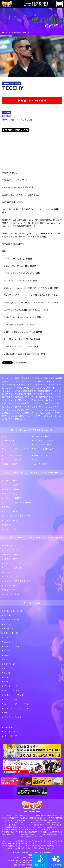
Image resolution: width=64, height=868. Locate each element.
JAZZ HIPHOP (11, 646)
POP (5, 660)
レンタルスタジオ (12, 460)
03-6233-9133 (37, 3)
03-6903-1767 (35, 5)
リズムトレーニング (13, 695)
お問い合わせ (10, 464)
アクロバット (10, 699)
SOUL (6, 673)
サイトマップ (10, 736)
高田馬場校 (9, 440)
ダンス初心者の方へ (43, 449)
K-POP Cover (11, 620)
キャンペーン (10, 511)
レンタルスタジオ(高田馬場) (17, 503)
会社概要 (7, 727)
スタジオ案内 (10, 494)
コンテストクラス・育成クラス (18, 704)
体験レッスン (40, 456)
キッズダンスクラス (13, 456)
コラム (36, 460)
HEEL (6, 677)
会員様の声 (9, 525)
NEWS (6, 507)
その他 (6, 713)
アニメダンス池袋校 (43, 440)
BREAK (7, 615)
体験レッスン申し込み (32, 101)
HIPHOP (7, 629)
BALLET (8, 682)
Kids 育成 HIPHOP (13, 611)
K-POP (7, 651)
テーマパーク (10, 686)
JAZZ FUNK (10, 642)
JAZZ (6, 637)
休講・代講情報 (11, 489)
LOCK (6, 655)
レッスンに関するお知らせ (16, 516)
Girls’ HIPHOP (12, 624)
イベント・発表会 (12, 498)
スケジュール (10, 480)
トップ (6, 436)
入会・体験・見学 (42, 445)
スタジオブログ (11, 529)
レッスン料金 (10, 445)
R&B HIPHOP (10, 633)
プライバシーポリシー (14, 732)
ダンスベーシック (12, 717)
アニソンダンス (11, 691)
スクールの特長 (41, 436)
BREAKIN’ (9, 664)
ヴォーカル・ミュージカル (16, 708)
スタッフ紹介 (10, 520)
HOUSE (7, 668)
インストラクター (12, 485)
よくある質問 (40, 464)
